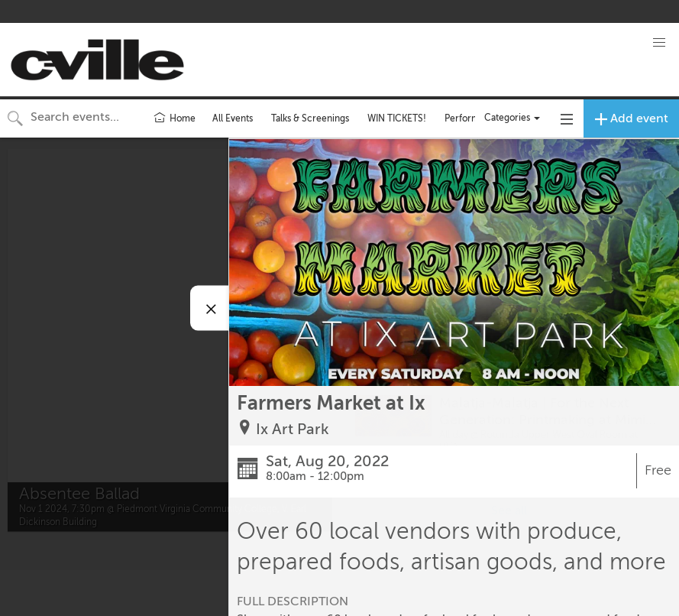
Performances (474, 118)
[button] (659, 43)
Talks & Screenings (310, 118)
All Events (233, 118)
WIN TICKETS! (397, 118)
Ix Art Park (293, 429)
